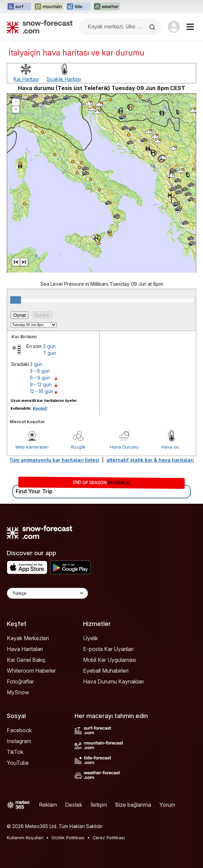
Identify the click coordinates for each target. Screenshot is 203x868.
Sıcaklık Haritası (64, 79)
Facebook (19, 730)
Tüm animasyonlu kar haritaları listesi (54, 460)
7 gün (49, 353)
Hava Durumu (125, 447)
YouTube (18, 763)
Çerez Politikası (109, 838)
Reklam (48, 805)
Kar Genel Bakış (26, 660)
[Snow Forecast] (40, 27)
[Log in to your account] (174, 27)
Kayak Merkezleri (28, 638)
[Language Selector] (47, 593)
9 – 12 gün (41, 384)
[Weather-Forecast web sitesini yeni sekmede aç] (107, 7)
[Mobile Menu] (190, 27)
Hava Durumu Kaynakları (113, 681)
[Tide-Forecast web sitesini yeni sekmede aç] (78, 7)
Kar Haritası (26, 79)
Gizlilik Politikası (68, 838)
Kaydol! (40, 408)
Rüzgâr (78, 447)
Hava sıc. (171, 447)
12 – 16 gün (42, 391)
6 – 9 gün (40, 378)
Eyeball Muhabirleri (106, 671)
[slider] (16, 300)
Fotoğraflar (20, 681)
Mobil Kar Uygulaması (109, 660)
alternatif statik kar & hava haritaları (150, 460)
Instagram (19, 741)
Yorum (167, 805)
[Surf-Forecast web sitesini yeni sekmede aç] (19, 7)
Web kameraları (32, 447)
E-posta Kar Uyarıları (108, 649)
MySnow (18, 692)
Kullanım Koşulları (25, 838)
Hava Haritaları (25, 649)
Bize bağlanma (133, 805)
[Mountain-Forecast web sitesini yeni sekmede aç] (49, 7)
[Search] (153, 27)
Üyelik (90, 638)
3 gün (49, 346)
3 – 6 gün (40, 371)
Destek (74, 805)
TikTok (15, 752)
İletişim (99, 805)
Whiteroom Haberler (31, 671)
